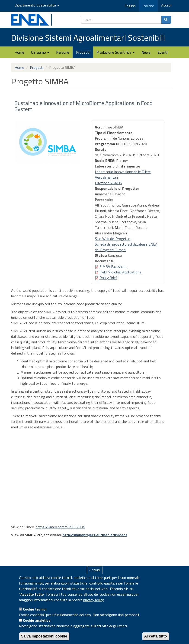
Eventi (162, 52)
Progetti (83, 52)
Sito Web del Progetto (113, 239)
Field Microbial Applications (120, 272)
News (146, 52)
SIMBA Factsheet (113, 266)
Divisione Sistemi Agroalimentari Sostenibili (88, 38)
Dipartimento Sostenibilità (37, 5)
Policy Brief (108, 278)
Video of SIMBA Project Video (88, 477)
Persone (63, 52)
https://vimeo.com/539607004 (60, 527)
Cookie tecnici (35, 609)
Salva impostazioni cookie (44, 636)
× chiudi (95, 570)
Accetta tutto (156, 636)
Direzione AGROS (108, 183)
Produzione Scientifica (115, 52)
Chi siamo (40, 52)
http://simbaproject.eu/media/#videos (95, 535)
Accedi (166, 5)
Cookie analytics (37, 620)
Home (19, 52)
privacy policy (94, 600)
